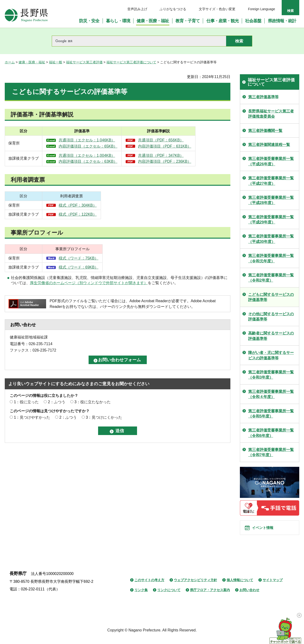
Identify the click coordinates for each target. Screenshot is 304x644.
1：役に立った (26, 402)
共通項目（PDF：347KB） (182, 155)
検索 (290, 11)
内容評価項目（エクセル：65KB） (95, 146)
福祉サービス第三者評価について (131, 62)
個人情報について (240, 585)
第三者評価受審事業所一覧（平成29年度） (271, 220)
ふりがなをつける (173, 9)
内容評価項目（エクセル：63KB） (95, 161)
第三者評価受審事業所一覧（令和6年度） (271, 433)
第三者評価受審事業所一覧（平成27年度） (271, 181)
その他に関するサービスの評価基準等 (271, 317)
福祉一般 (56, 62)
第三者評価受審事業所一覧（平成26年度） (271, 161)
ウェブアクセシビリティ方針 (195, 585)
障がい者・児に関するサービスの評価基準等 (271, 355)
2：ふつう (57, 402)
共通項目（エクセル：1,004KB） (94, 155)
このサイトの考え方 (149, 585)
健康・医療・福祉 (32, 62)
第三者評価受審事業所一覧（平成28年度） (271, 200)
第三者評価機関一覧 (265, 131)
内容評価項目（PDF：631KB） (186, 146)
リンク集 (141, 595)
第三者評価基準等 (263, 97)
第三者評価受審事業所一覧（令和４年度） (271, 394)
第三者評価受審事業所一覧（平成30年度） (271, 239)
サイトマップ (273, 585)
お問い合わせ (249, 595)
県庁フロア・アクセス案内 (210, 595)
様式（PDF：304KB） (78, 205)
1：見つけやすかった (32, 417)
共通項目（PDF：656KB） (182, 140)
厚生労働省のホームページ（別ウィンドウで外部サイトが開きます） (89, 283)
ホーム (10, 62)
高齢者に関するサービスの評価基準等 (271, 336)
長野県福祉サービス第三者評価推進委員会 (271, 114)
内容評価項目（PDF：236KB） (186, 161)
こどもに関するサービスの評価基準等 (271, 297)
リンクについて (169, 595)
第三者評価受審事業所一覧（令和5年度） (271, 414)
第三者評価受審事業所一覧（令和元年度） (271, 258)
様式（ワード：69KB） (78, 267)
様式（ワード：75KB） (78, 258)
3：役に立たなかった (93, 402)
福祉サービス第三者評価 (84, 62)
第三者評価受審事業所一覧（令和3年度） (271, 375)
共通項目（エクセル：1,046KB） (94, 140)
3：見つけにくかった (104, 417)
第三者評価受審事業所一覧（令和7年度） (271, 452)
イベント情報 (266, 530)
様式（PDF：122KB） (78, 214)
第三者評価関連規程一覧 (269, 145)
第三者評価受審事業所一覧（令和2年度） (271, 278)
